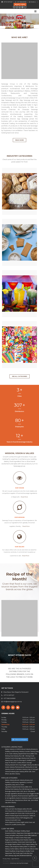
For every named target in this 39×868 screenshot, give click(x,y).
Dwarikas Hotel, (17, 842)
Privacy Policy (7, 859)
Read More (24, 497)
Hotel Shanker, (24, 840)
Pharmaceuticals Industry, (22, 767)
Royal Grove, (19, 816)
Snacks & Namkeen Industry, (19, 769)
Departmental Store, (24, 754)
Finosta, (25, 816)
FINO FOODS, (26, 813)
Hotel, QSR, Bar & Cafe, (23, 791)
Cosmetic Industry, (30, 751)
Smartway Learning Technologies (19, 863)
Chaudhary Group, (14, 851)
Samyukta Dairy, (14, 835)
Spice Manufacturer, (18, 800)
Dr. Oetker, (30, 816)
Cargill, (22, 822)
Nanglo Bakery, (12, 844)
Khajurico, (23, 851)
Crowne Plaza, (23, 838)
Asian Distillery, (10, 831)
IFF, (10, 825)
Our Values (20, 547)
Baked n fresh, (21, 844)
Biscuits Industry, (20, 780)
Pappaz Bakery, (30, 844)
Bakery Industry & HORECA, (13, 749)
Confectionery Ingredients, (18, 782)
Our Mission (19, 517)
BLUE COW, (32, 811)
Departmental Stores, (19, 787)
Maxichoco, (13, 822)
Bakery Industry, (10, 780)
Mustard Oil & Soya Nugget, (26, 794)
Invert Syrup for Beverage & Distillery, (21, 760)
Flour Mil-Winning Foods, (26, 789)
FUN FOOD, (18, 813)
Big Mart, (17, 855)
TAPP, (22, 818)
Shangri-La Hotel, (14, 838)
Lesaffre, (14, 825)
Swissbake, (12, 818)
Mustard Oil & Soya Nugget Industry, (21, 765)
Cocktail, (12, 813)
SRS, (28, 809)
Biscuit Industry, (26, 749)
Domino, (19, 825)
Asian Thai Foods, (14, 853)
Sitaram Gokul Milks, (25, 835)
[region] (19, 22)
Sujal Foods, (23, 853)
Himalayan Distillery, (20, 831)
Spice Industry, (20, 771)
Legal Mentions (15, 859)
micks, (7, 809)
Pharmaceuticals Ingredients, (27, 796)
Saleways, (11, 855)
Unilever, (32, 849)
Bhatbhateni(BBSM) (26, 855)
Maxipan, (20, 809)
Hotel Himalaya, (15, 840)
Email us (33, 2)
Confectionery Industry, (17, 751)
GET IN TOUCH (7, 688)
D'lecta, (18, 818)
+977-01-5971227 (8, 2)
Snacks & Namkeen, (22, 798)
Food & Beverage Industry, (18, 758)
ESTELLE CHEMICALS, (17, 811)
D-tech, (12, 820)
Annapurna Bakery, (18, 847)
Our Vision (20, 488)
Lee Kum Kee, (13, 809)
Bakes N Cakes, (29, 847)
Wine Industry (16, 774)
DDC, (33, 833)
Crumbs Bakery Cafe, (16, 849)
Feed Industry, (15, 756)
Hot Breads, (26, 849)
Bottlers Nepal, (16, 833)
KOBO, (26, 811)
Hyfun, (25, 809)
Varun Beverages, (26, 833)
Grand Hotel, (25, 842)
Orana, (18, 822)
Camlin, (26, 822)
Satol (24, 825)
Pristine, (12, 816)
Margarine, (27, 818)
